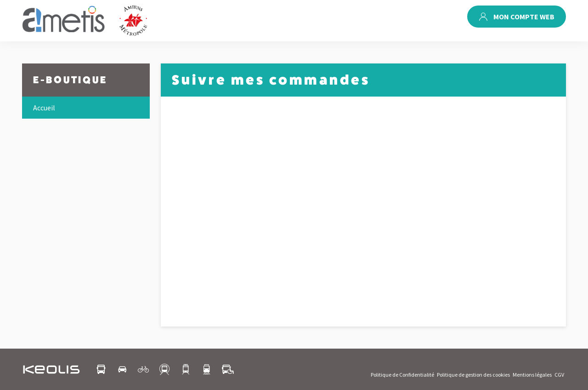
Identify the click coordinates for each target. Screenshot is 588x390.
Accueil (44, 108)
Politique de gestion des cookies (473, 375)
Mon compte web (517, 17)
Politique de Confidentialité (402, 375)
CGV (559, 375)
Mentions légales (532, 375)
